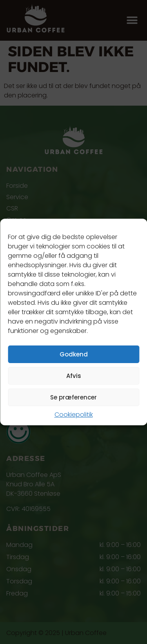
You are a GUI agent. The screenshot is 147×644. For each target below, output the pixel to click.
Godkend (74, 354)
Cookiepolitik (74, 415)
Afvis (74, 376)
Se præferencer (73, 397)
